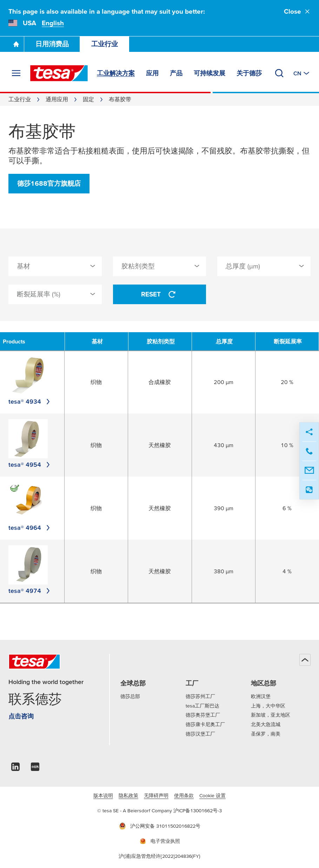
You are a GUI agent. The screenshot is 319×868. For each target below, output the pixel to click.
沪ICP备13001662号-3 (198, 811)
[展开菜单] (16, 73)
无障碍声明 (156, 795)
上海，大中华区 (268, 706)
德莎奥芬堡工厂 (203, 715)
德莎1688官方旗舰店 (49, 183)
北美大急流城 (266, 724)
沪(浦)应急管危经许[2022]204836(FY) (159, 856)
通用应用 (57, 99)
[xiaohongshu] (35, 769)
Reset (159, 294)
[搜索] (279, 73)
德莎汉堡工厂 (200, 734)
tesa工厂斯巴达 (202, 706)
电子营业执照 (160, 841)
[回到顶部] (305, 660)
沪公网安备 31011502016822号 (160, 826)
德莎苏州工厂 (200, 696)
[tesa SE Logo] (59, 73)
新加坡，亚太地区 (271, 715)
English (53, 23)
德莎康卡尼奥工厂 (205, 724)
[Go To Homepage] (16, 44)
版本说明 (103, 795)
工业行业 (105, 44)
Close (297, 11)
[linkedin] (15, 769)
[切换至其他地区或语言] (302, 73)
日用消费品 (52, 44)
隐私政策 (128, 795)
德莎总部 (130, 696)
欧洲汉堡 (261, 696)
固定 (88, 99)
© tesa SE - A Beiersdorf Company (135, 811)
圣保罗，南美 (266, 734)
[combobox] (55, 266)
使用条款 (184, 795)
